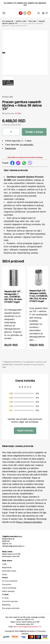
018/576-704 (22, 3)
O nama (5, 600)
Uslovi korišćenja (9, 590)
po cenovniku (27, 147)
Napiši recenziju (25, 433)
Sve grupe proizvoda (11, 611)
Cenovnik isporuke (10, 604)
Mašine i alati (21, 21)
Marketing (6, 607)
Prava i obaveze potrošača (29, 525)
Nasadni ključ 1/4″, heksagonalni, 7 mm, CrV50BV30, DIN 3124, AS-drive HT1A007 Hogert (13, 299)
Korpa (5, 577)
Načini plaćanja (8, 594)
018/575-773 (11, 3)
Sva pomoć (7, 587)
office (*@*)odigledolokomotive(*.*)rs (27, 629)
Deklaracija (10, 151)
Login (4, 567)
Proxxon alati (7, 99)
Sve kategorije (8, 21)
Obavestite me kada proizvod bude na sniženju (25, 160)
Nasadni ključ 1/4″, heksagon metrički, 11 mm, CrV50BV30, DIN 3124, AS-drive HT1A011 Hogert (39, 299)
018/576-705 (33, 3)
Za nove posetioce (10, 583)
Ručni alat (32, 21)
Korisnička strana (9, 573)
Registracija (7, 570)
